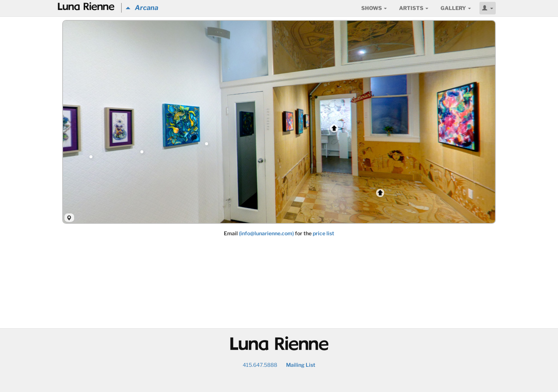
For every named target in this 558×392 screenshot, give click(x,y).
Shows (374, 8)
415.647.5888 (260, 365)
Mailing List (301, 365)
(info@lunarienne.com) (266, 233)
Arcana (142, 8)
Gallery (456, 8)
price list (323, 233)
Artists (414, 8)
